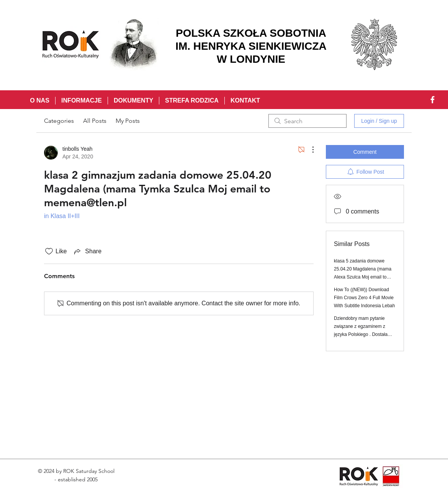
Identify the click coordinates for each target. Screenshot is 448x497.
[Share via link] (87, 251)
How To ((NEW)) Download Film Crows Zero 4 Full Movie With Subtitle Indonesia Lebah (364, 298)
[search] (307, 121)
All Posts (95, 121)
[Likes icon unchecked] (49, 251)
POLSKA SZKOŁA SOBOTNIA (251, 33)
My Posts (128, 121)
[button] (81, 101)
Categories (59, 121)
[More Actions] (309, 150)
